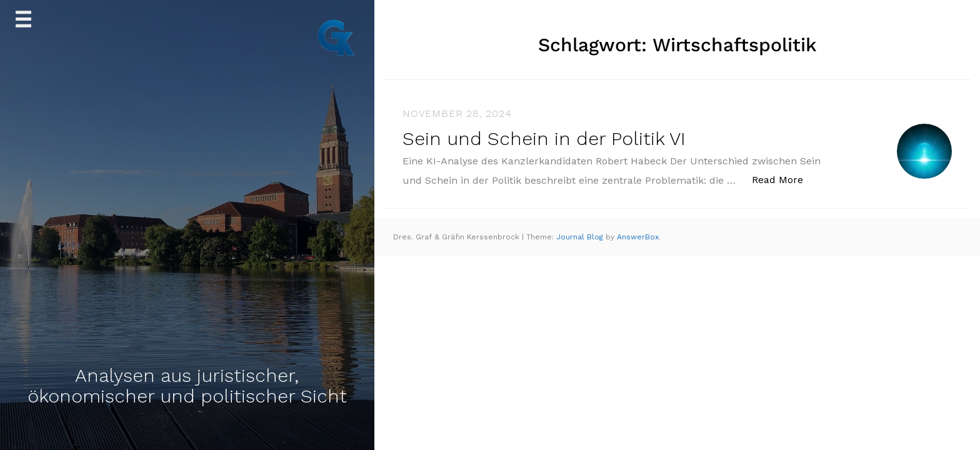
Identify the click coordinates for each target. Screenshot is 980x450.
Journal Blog (581, 237)
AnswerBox (638, 237)
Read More (784, 179)
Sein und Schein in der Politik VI (544, 138)
